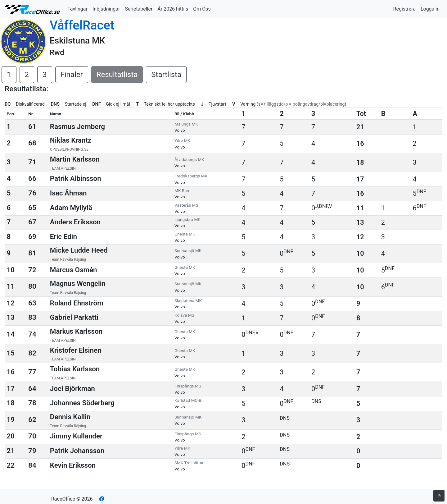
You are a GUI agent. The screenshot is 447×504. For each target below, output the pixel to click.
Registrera (404, 9)
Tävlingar (77, 9)
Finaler (72, 75)
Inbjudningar (106, 9)
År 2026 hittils (173, 9)
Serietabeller (139, 9)
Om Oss (202, 9)
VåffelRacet (82, 25)
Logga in (430, 9)
